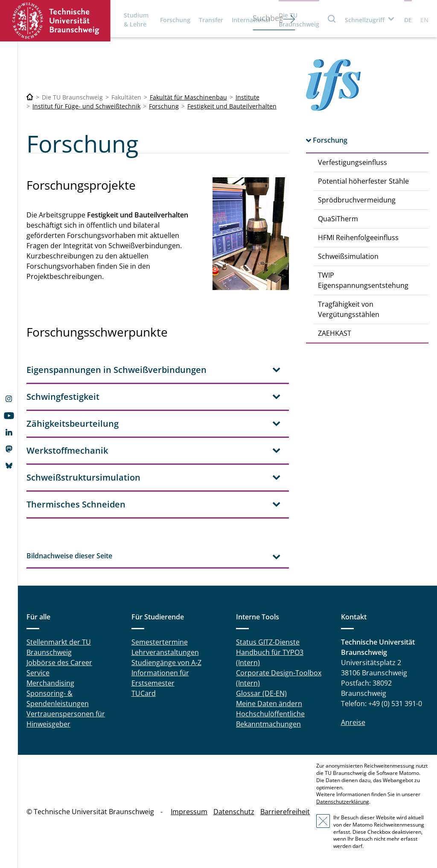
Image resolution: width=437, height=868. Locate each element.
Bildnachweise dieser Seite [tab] (69, 556)
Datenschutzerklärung (343, 802)
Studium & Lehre (136, 20)
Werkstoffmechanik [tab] (67, 450)
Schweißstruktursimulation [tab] (83, 477)
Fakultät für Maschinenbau (188, 97)
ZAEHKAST (335, 333)
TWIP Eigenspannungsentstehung (363, 280)
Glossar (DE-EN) (261, 693)
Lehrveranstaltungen (165, 652)
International (251, 20)
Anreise (353, 722)
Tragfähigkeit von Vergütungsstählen (349, 309)
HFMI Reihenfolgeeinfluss (358, 238)
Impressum (189, 812)
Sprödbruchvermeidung (357, 200)
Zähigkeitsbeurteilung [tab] (73, 424)
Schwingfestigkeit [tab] (63, 397)
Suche (332, 19)
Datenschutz (234, 812)
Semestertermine (160, 642)
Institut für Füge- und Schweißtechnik (86, 106)
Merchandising (50, 683)
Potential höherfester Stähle (363, 181)
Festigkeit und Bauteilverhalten (232, 106)
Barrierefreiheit (285, 812)
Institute (248, 97)
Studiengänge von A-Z (166, 663)
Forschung (175, 20)
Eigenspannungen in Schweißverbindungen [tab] (117, 370)
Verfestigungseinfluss (353, 162)
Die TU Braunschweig (299, 20)
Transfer (211, 20)
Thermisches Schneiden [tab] (76, 504)
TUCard (144, 693)
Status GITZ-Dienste (268, 642)
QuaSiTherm (338, 219)
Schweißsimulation (348, 256)
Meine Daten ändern (269, 704)
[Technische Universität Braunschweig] (30, 97)
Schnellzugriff (365, 20)
